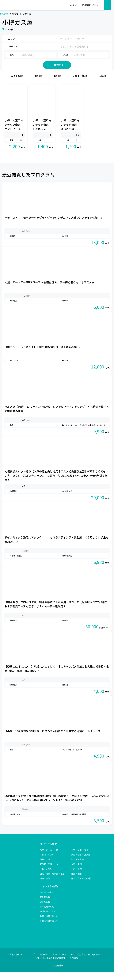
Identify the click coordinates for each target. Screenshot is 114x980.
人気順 (102, 84)
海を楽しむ (45, 905)
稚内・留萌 (45, 887)
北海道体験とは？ (16, 963)
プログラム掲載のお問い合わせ (51, 966)
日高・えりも (46, 877)
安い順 (38, 84)
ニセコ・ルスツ (47, 863)
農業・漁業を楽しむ (49, 924)
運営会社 (74, 966)
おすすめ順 (17, 84)
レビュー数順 (80, 84)
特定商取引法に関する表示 (90, 963)
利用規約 (43, 963)
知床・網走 (76, 882)
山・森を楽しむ (47, 901)
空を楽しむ (45, 910)
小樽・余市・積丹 (80, 858)
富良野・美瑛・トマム (50, 872)
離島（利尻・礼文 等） (82, 887)
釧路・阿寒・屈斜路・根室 (52, 882)
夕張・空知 (76, 872)
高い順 (57, 84)
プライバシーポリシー (62, 963)
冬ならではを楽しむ (49, 929)
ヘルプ (32, 963)
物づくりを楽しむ (48, 920)
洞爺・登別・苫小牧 (81, 863)
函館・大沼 (45, 868)
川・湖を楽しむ (47, 915)
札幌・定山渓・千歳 (49, 858)
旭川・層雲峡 (77, 868)
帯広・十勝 (76, 877)
